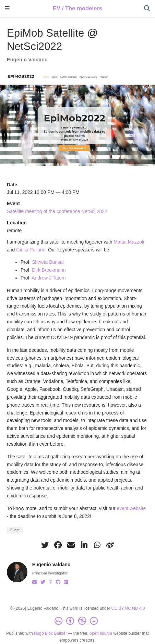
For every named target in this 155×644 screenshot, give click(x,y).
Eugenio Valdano (27, 60)
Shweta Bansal (48, 262)
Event (15, 530)
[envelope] (71, 545)
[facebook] (58, 545)
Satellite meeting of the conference (44, 211)
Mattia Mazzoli (129, 242)
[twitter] (45, 545)
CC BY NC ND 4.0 (128, 608)
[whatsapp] (97, 545)
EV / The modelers (77, 8)
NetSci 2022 (94, 211)
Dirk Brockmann (49, 270)
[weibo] (110, 545)
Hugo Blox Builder (50, 633)
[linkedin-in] (84, 545)
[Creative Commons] (77, 621)
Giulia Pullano (31, 250)
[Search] (147, 9)
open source (101, 633)
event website (131, 508)
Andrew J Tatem (49, 278)
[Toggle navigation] (7, 9)
